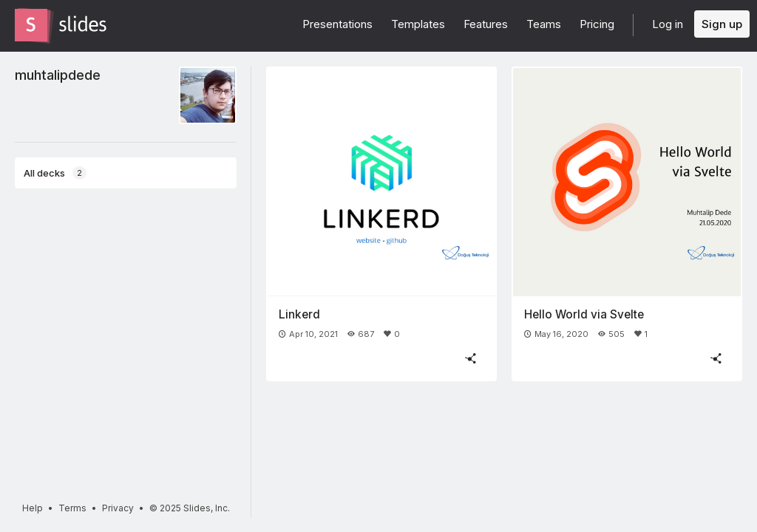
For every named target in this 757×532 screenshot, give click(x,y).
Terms (72, 508)
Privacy (118, 508)
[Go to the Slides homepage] (31, 25)
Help (33, 508)
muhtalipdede (58, 75)
